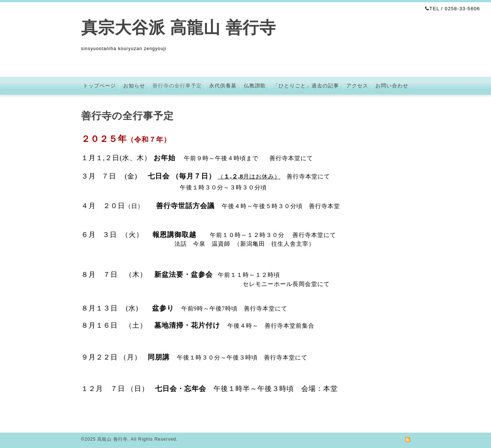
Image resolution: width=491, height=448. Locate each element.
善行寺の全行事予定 (177, 86)
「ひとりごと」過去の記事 (306, 86)
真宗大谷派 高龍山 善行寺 (179, 28)
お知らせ (134, 86)
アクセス (357, 86)
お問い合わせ (392, 86)
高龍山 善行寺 (112, 439)
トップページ (99, 86)
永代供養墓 (223, 86)
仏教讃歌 (255, 86)
